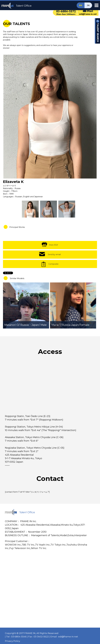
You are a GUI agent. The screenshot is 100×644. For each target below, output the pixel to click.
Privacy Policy (12, 641)
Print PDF (54, 245)
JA (88, 5)
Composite (53, 264)
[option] (50, 117)
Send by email (54, 254)
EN (81, 5)
